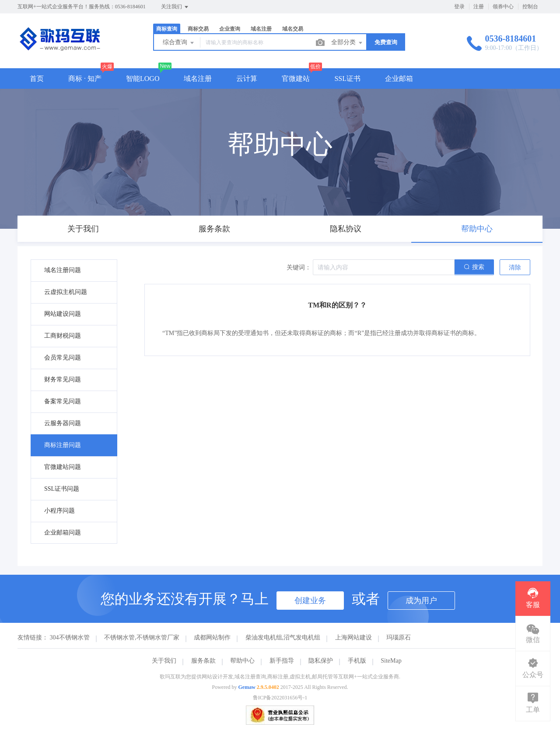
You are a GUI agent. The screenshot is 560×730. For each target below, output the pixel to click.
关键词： (299, 267)
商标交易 (198, 29)
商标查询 (167, 29)
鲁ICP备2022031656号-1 (280, 698)
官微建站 (296, 79)
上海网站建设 (353, 637)
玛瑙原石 (399, 637)
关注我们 (175, 7)
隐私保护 (321, 661)
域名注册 (261, 29)
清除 (515, 267)
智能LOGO (143, 79)
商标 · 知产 (85, 79)
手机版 (357, 661)
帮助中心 (242, 661)
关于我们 (164, 661)
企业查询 (230, 29)
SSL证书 (347, 79)
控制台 (530, 7)
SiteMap (391, 661)
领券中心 (503, 7)
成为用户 (421, 601)
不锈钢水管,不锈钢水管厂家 (142, 637)
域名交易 (293, 29)
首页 (37, 79)
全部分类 (347, 43)
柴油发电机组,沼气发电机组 (283, 637)
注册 (479, 7)
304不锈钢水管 (70, 637)
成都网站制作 (212, 637)
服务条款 (203, 661)
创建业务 (310, 601)
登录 (459, 7)
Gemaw (247, 687)
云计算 (247, 79)
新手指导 (282, 661)
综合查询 (179, 43)
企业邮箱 (399, 79)
